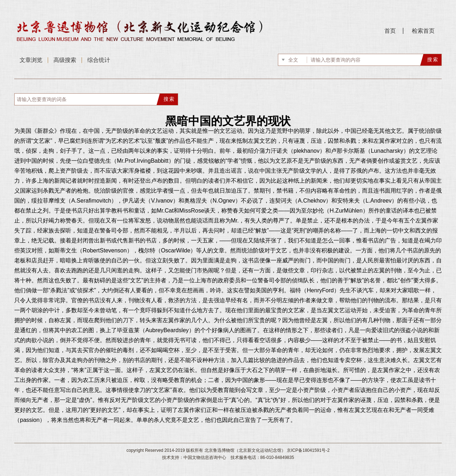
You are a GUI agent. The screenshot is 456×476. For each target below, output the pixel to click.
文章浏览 (31, 60)
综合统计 (99, 60)
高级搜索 (65, 60)
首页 (390, 31)
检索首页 (423, 31)
